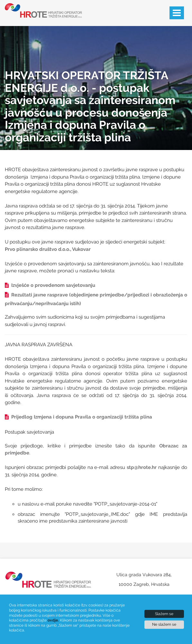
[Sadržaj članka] (96, 346)
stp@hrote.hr (142, 467)
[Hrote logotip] (40, 10)
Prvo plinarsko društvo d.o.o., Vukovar (48, 249)
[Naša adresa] (144, 581)
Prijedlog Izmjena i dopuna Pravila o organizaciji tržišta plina (78, 417)
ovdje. (53, 620)
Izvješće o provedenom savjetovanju (50, 285)
